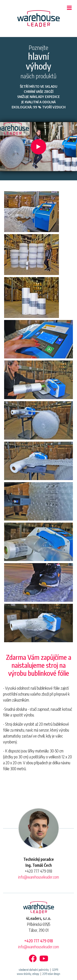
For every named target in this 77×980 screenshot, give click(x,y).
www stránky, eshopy (28, 974)
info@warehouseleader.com (39, 877)
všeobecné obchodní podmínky (34, 970)
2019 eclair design (51, 974)
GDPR (55, 970)
